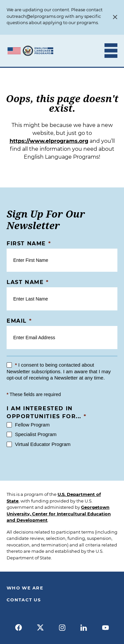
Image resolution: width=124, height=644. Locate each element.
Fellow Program (28, 425)
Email (19, 321)
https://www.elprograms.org (49, 141)
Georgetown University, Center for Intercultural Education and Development (59, 514)
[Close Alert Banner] (115, 17)
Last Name (28, 282)
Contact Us (24, 600)
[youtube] (105, 627)
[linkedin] (84, 627)
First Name (29, 243)
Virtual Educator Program (39, 444)
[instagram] (62, 627)
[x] (40, 627)
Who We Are (25, 588)
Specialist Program (32, 434)
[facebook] (19, 627)
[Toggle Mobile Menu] (111, 51)
